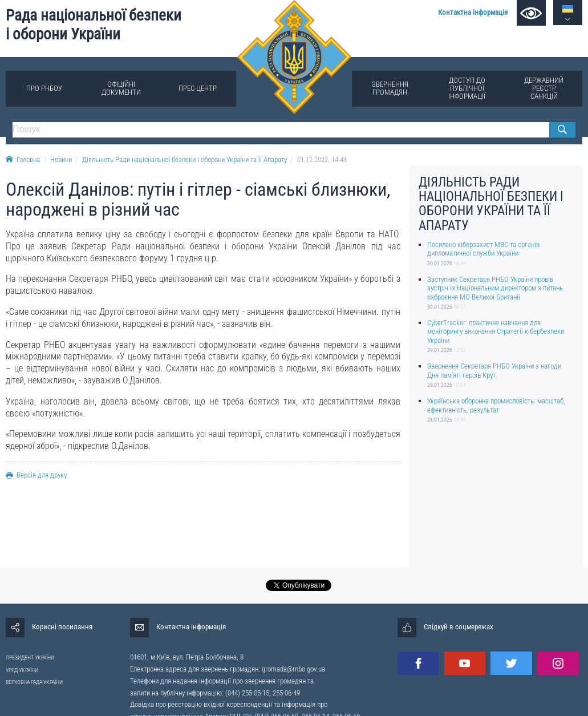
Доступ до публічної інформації (467, 88)
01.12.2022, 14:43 (322, 159)
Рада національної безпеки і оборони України (94, 25)
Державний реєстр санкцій (544, 88)
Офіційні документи (121, 88)
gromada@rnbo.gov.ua (293, 669)
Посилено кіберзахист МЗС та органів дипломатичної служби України (483, 249)
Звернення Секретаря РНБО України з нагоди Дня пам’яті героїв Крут (494, 370)
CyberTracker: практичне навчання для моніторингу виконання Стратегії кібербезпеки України (496, 331)
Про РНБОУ (44, 88)
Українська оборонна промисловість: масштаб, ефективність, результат (496, 405)
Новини (61, 159)
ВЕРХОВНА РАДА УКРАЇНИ (34, 682)
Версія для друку (36, 475)
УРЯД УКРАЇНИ (22, 670)
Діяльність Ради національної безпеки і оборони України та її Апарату (184, 159)
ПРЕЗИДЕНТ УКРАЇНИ (30, 658)
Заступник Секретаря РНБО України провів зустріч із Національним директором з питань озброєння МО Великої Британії (495, 288)
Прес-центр (198, 88)
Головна (23, 159)
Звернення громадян (390, 88)
